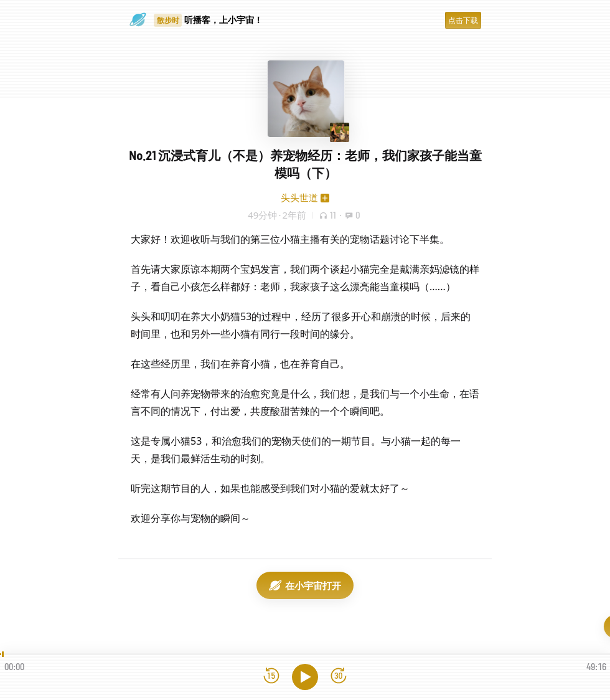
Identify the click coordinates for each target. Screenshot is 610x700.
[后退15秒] (271, 677)
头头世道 (299, 197)
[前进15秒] (339, 677)
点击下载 (463, 20)
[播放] (305, 677)
